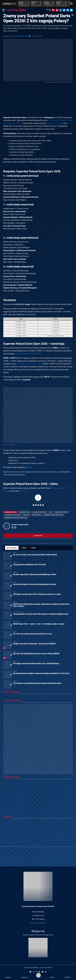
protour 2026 (37, 515)
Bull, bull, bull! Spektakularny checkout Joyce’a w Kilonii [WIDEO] (36, 654)
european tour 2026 (39, 512)
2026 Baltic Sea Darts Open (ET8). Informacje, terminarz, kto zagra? (37, 594)
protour (26, 515)
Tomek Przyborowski (20, 36)
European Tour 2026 (55, 123)
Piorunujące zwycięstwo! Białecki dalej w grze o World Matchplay (36, 663)
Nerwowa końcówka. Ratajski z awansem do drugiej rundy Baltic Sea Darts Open (41, 673)
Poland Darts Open (61, 512)
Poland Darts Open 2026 (12, 515)
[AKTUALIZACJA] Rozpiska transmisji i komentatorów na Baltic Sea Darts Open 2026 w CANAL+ (41, 605)
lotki (50, 512)
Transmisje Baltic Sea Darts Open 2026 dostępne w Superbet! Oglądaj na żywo (41, 614)
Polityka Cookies (46, 968)
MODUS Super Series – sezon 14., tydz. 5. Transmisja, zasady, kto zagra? (39, 624)
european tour (25, 512)
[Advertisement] (38, 101)
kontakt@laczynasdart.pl (38, 923)
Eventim (23, 491)
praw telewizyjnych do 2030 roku (28, 353)
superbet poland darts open (54, 515)
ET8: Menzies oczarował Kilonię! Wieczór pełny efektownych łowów (37, 683)
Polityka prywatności (32, 968)
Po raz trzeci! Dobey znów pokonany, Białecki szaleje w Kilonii (35, 555)
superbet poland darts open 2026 (16, 518)
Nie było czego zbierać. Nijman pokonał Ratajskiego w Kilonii (35, 574)
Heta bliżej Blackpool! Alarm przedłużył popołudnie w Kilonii (35, 584)
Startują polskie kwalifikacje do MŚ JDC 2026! (29, 564)
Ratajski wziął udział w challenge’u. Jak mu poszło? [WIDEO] (34, 644)
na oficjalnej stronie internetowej (29, 364)
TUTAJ (29, 467)
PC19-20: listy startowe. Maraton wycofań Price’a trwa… (33, 634)
